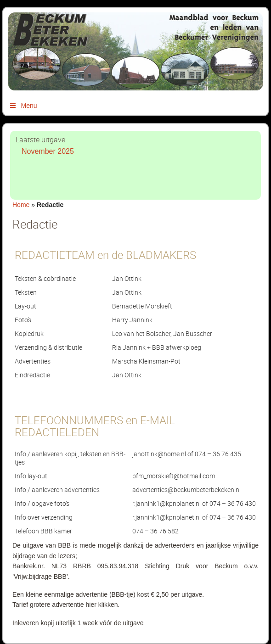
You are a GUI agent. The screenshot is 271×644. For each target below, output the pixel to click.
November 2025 (48, 151)
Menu (23, 106)
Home (21, 205)
